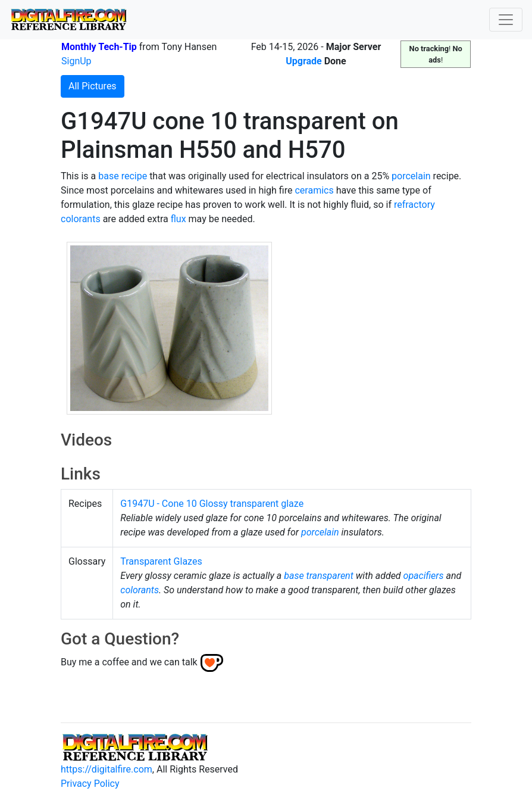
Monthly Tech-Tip (99, 47)
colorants (81, 219)
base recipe (123, 176)
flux (179, 219)
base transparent (319, 576)
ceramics (314, 190)
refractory (414, 205)
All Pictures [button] (93, 86)
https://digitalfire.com (107, 769)
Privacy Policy (90, 784)
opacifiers (424, 576)
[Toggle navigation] (506, 20)
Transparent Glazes (161, 561)
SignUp (76, 61)
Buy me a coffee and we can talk (129, 662)
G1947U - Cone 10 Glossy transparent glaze (212, 504)
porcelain (411, 176)
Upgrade (304, 61)
